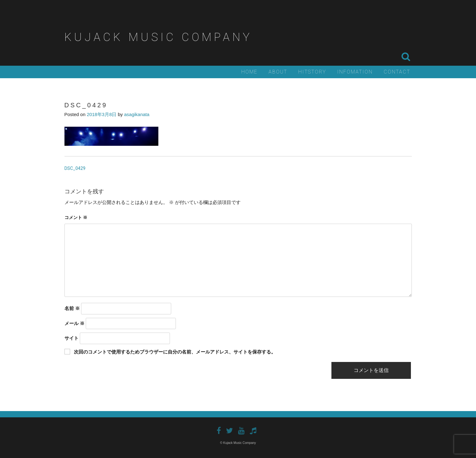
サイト (72, 338)
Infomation (355, 72)
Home (249, 72)
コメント (76, 217)
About (278, 72)
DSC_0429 (75, 168)
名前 (72, 308)
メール (74, 323)
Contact (397, 72)
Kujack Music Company (158, 37)
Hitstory (312, 72)
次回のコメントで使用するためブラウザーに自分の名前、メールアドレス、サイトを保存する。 (175, 352)
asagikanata (137, 114)
